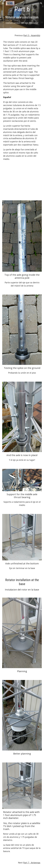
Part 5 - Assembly (32, 35)
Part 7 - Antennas (32, 863)
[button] (3, 3)
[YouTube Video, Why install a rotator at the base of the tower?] (22, 181)
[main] (22, 15)
